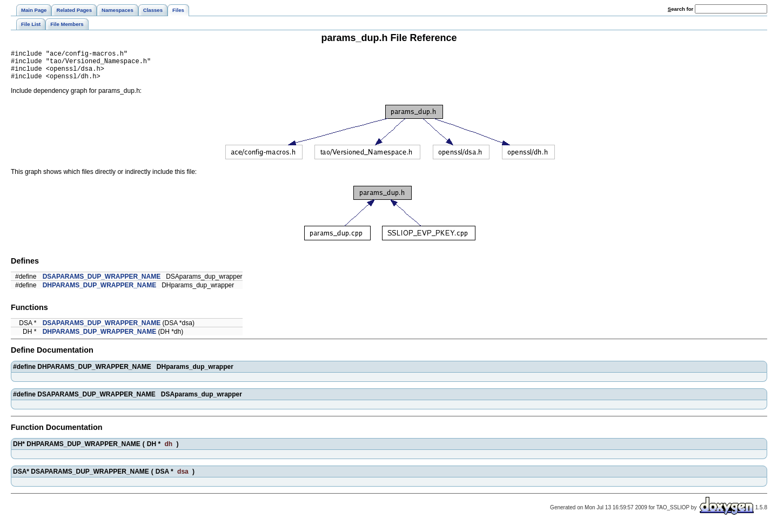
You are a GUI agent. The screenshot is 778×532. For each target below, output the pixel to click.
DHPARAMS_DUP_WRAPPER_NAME (99, 292)
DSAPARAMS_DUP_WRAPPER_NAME (102, 283)
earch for (680, 9)
